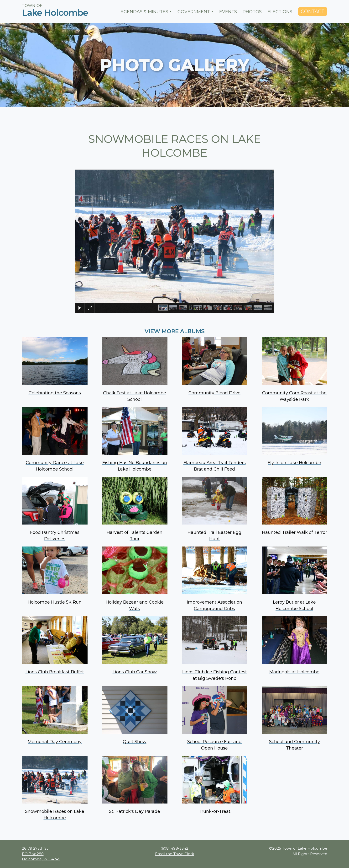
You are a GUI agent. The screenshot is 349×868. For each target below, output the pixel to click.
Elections (280, 12)
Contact (313, 11)
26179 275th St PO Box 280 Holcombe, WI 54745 (41, 854)
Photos (252, 12)
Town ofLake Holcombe (55, 10)
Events (228, 12)
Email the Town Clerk (174, 854)
